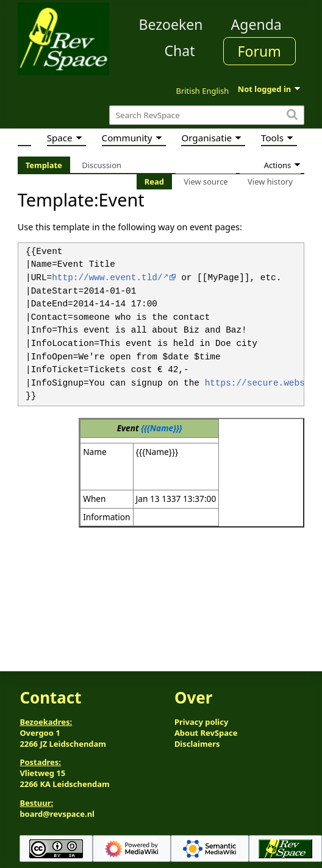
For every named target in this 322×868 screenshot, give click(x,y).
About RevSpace (206, 733)
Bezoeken (171, 24)
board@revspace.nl (57, 814)
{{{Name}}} (162, 428)
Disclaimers (197, 744)
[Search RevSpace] (207, 115)
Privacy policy (201, 722)
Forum (259, 51)
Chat (179, 51)
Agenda (256, 24)
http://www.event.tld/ (107, 278)
